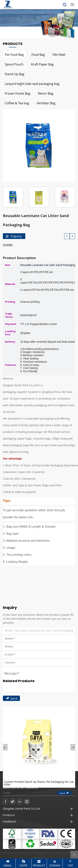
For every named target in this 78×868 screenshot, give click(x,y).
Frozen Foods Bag (18, 93)
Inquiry (16, 236)
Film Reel (59, 55)
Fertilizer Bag (46, 103)
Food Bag (38, 55)
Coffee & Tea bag (17, 103)
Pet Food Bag (14, 55)
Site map (39, 858)
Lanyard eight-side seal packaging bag (32, 84)
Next (73, 772)
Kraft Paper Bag (42, 64)
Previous (5, 772)
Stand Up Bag (15, 74)
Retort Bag (46, 93)
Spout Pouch (14, 64)
